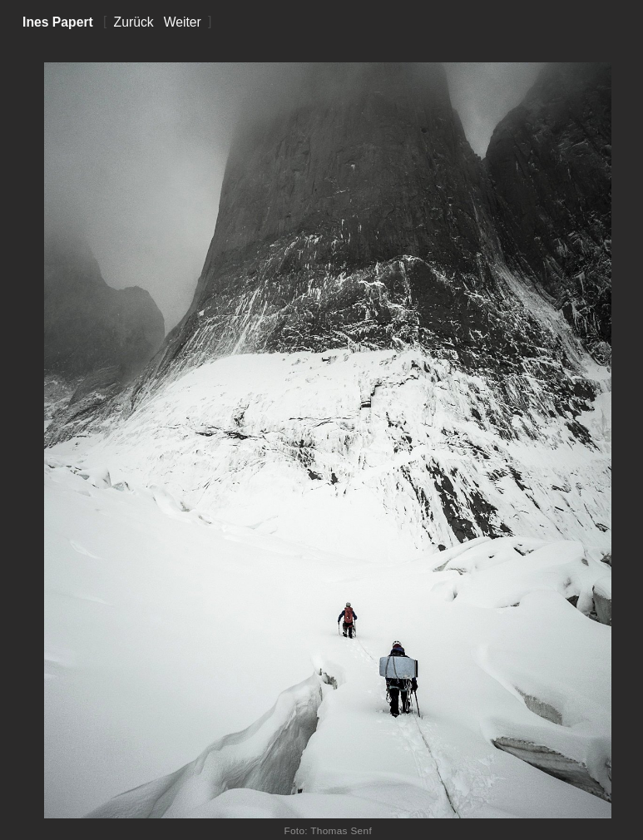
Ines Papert (58, 21)
